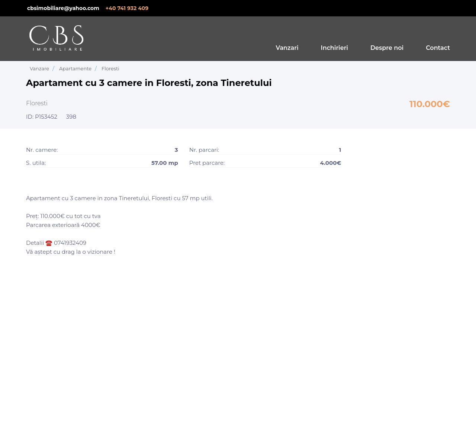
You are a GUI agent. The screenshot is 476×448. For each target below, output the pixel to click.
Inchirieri (335, 48)
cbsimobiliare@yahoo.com (63, 8)
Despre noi (387, 48)
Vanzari (287, 48)
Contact (438, 48)
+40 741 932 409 (127, 8)
